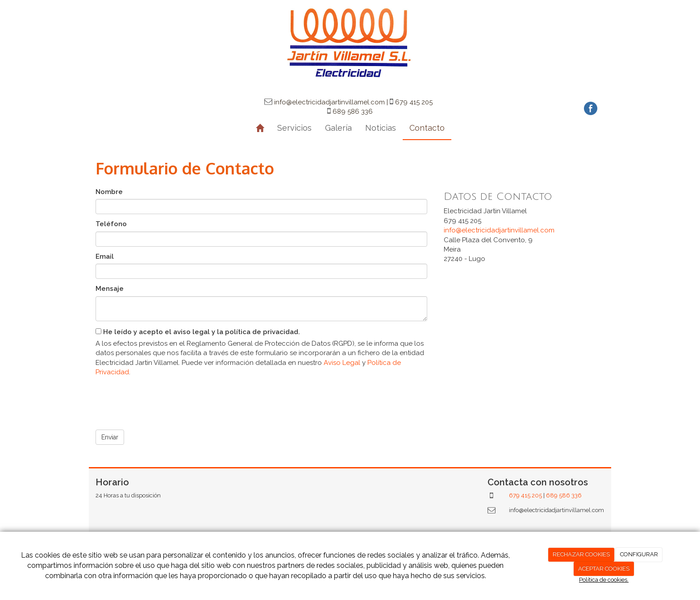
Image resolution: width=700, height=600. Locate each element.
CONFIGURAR (639, 554)
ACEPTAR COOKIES (604, 569)
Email (105, 257)
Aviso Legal (342, 363)
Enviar (110, 437)
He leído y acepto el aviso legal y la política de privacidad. (198, 332)
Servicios (294, 128)
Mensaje (110, 289)
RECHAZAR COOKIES (581, 554)
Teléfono (111, 224)
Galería (338, 128)
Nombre (109, 192)
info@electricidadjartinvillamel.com (499, 230)
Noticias (381, 128)
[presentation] (163, 400)
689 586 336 (564, 495)
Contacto (427, 128)
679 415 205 (525, 495)
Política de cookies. (604, 580)
